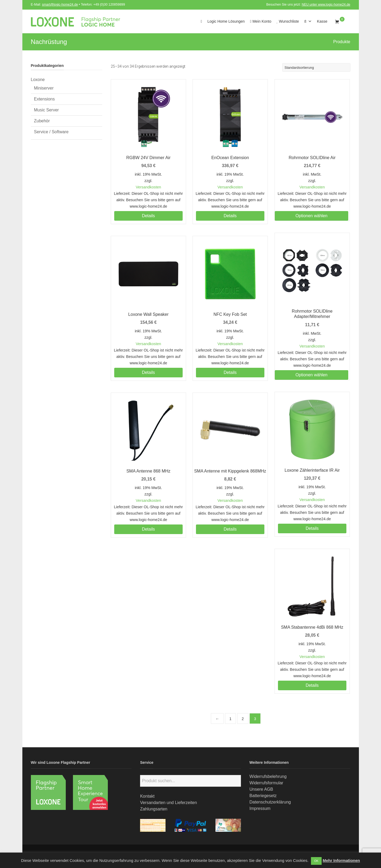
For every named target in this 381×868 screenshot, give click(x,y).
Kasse (322, 21)
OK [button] (316, 861)
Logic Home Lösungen (226, 21)
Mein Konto (261, 21)
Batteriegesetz (263, 796)
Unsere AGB (261, 789)
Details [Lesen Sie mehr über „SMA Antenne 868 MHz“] (148, 529)
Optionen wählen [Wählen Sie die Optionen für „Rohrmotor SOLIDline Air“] (312, 216)
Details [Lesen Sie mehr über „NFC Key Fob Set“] (230, 372)
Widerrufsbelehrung (268, 776)
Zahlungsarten (154, 809)
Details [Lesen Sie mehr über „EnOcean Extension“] (230, 216)
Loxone (38, 80)
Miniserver (44, 88)
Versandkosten (148, 187)
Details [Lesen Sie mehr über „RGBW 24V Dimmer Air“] (148, 216)
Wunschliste (288, 21)
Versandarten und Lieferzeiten (168, 803)
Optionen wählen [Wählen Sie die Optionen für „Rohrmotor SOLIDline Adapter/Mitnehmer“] (312, 375)
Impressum (260, 808)
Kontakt (147, 796)
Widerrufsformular (266, 783)
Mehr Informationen (341, 860)
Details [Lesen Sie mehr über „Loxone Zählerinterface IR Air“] (312, 528)
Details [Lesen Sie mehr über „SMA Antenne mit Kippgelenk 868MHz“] (230, 529)
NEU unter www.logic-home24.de (326, 5)
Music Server (46, 110)
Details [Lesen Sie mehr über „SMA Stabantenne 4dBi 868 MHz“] (312, 685)
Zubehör (42, 121)
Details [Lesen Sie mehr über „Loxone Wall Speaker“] (148, 372)
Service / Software (51, 132)
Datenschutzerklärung (270, 802)
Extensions (44, 99)
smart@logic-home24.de (60, 5)
